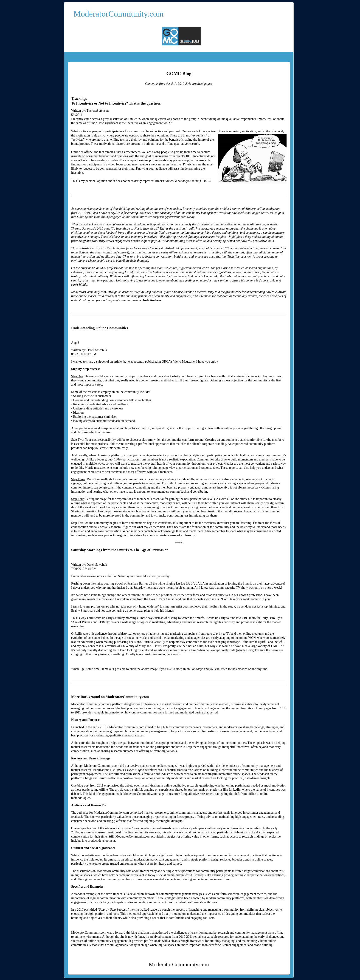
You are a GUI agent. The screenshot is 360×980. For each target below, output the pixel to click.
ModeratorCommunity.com (119, 14)
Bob (132, 268)
